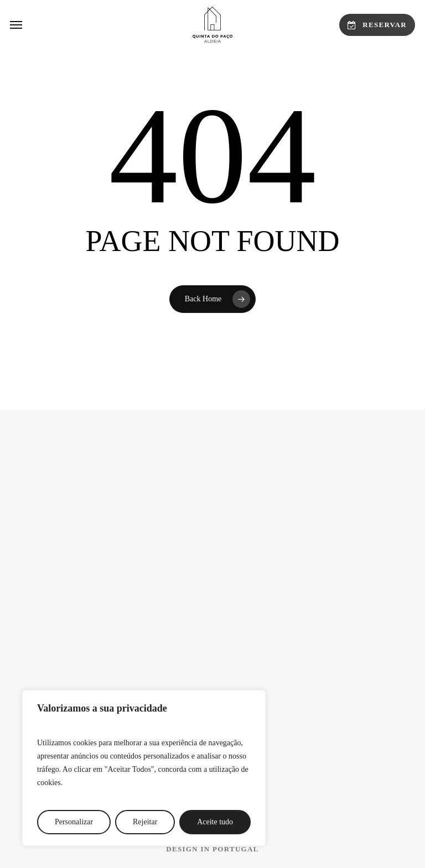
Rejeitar (145, 822)
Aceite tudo (215, 822)
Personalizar (74, 822)
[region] (144, 768)
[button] (16, 25)
